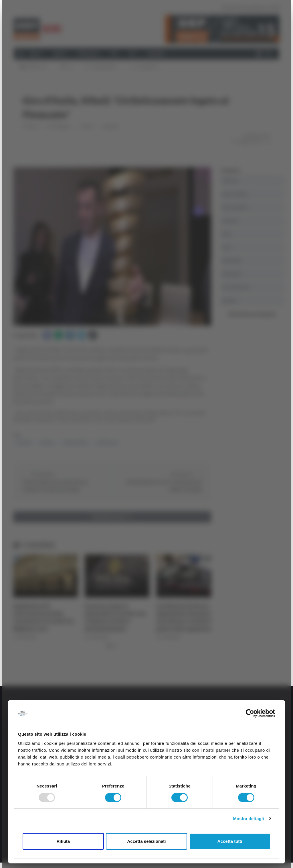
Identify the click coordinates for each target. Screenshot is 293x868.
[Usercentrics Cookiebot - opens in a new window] (250, 713)
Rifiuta (63, 841)
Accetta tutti (230, 841)
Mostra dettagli (248, 819)
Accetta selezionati (146, 841)
